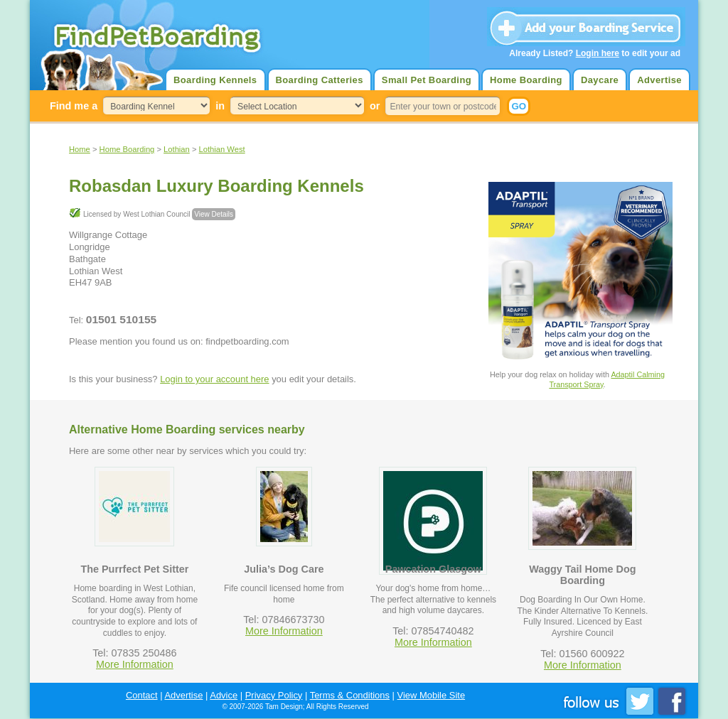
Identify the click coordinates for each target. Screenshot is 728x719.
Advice (224, 695)
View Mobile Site (432, 695)
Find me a (74, 106)
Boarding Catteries (320, 80)
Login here (598, 53)
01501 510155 (121, 319)
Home (80, 149)
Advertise (659, 80)
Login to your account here (214, 379)
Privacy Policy (274, 695)
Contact (142, 695)
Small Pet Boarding (427, 80)
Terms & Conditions (350, 695)
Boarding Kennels (215, 80)
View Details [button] (214, 214)
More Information (135, 664)
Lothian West (222, 149)
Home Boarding (526, 80)
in (220, 106)
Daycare (600, 80)
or (375, 106)
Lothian (177, 149)
